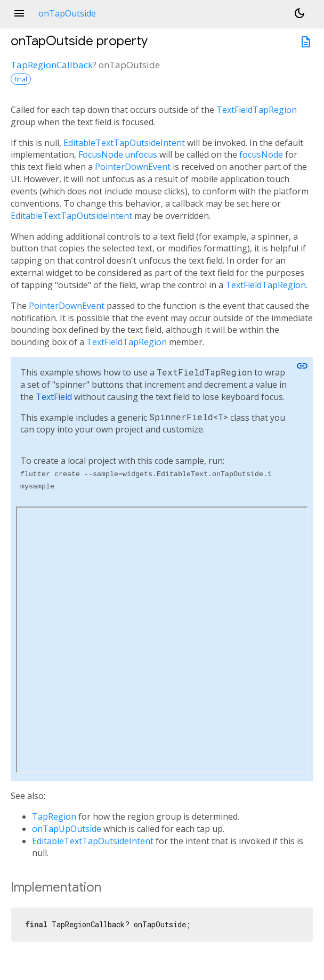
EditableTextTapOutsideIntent (124, 143)
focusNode (261, 154)
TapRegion (54, 816)
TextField (54, 397)
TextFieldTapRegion (257, 110)
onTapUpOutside (67, 829)
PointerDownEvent (133, 167)
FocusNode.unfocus (118, 154)
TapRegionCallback (52, 65)
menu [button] (19, 13)
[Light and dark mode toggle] (299, 13)
